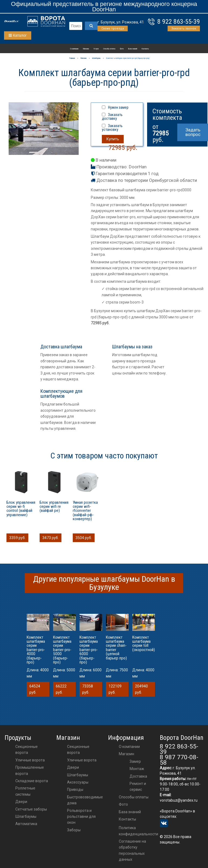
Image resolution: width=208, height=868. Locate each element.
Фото (122, 49)
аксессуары (78, 782)
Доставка (138, 776)
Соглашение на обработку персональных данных (132, 850)
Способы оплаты (109, 49)
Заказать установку (112, 128)
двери (73, 767)
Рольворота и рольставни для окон (81, 817)
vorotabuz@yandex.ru (179, 800)
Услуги (96, 49)
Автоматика (26, 824)
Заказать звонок (184, 28)
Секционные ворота (27, 750)
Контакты (145, 49)
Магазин (86, 49)
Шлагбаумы (26, 816)
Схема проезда (113, 28)
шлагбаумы (78, 775)
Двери (21, 802)
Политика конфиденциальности (138, 831)
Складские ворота (32, 781)
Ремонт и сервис (138, 787)
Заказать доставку (112, 117)
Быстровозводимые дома (85, 800)
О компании (74, 49)
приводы (75, 789)
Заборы (74, 830)
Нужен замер (118, 107)
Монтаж (137, 769)
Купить (113, 139)
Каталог (18, 35)
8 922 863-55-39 (179, 22)
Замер (135, 761)
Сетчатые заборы (31, 809)
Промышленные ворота (30, 770)
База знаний (133, 49)
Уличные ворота (30, 760)
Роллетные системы (25, 791)
